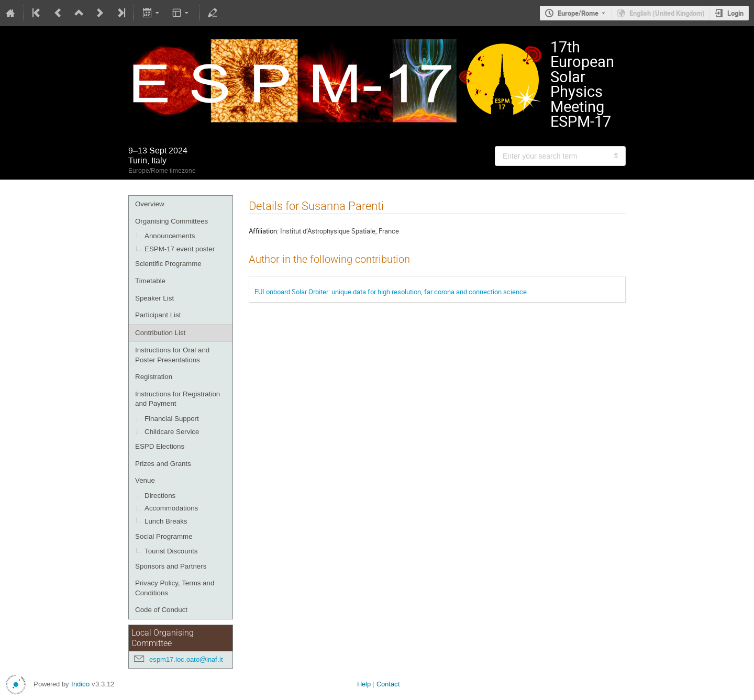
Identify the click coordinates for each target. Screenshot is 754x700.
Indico (80, 684)
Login (735, 13)
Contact (388, 684)
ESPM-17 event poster (180, 249)
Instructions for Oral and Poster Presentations (172, 355)
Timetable (150, 281)
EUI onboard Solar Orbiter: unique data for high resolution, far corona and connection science (391, 292)
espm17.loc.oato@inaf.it (186, 659)
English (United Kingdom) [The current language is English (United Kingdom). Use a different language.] (667, 13)
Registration (154, 377)
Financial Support (172, 419)
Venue (145, 480)
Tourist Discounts (171, 551)
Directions (160, 496)
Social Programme (164, 536)
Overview (150, 204)
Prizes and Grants (163, 464)
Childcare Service (172, 432)
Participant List (158, 315)
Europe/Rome (578, 13)
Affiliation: (264, 231)
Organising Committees (171, 221)
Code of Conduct (161, 610)
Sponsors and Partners (171, 566)
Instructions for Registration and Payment (178, 399)
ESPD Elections (160, 446)
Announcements (170, 236)
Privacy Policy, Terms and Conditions (175, 588)
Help (364, 684)
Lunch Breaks (166, 521)
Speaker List (154, 298)
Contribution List (160, 333)
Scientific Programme (168, 264)
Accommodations (171, 508)
